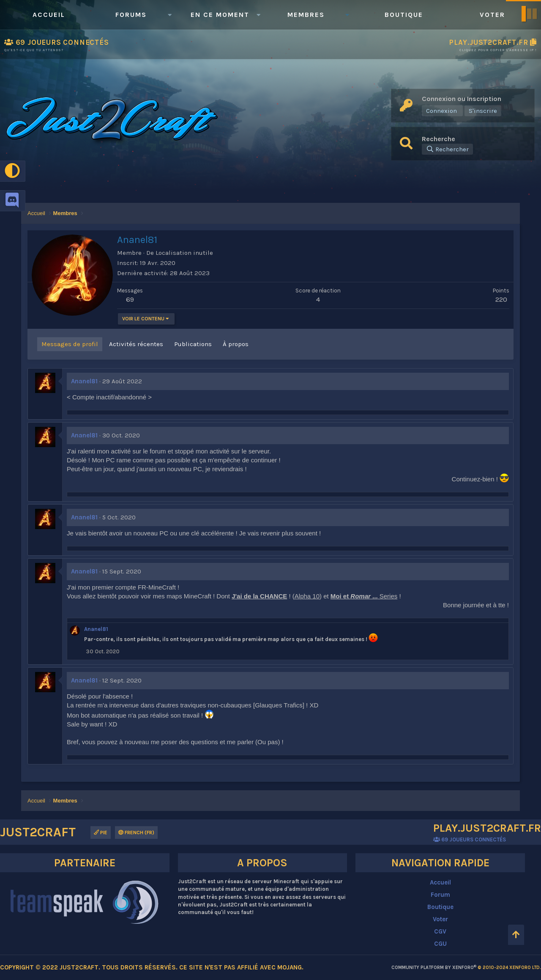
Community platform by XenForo (466, 968)
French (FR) (136, 833)
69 (130, 299)
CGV (440, 931)
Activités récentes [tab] (136, 344)
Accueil (49, 15)
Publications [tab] (193, 344)
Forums (131, 15)
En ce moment (220, 15)
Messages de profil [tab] (70, 344)
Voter (492, 15)
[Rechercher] (447, 149)
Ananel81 (84, 381)
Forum (440, 895)
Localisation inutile (184, 253)
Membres (306, 15)
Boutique (404, 15)
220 (501, 299)
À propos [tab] (236, 344)
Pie (101, 833)
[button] (169, 15)
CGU (440, 944)
